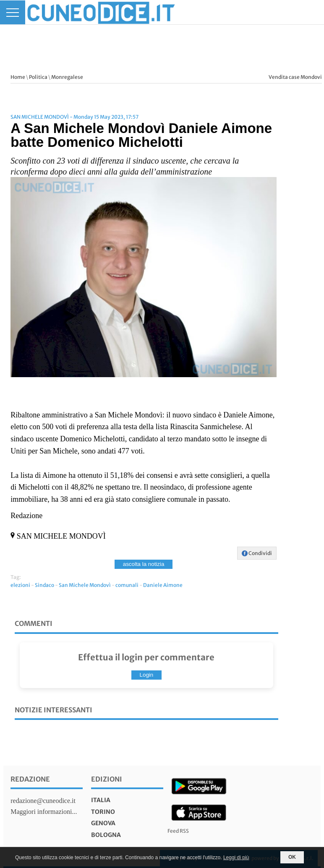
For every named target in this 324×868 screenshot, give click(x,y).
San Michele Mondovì (85, 585)
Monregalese (67, 77)
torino (103, 812)
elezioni (20, 585)
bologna (106, 835)
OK (292, 857)
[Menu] (13, 12)
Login (147, 675)
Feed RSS (178, 831)
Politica (38, 77)
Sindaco (44, 585)
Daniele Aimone (163, 585)
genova (103, 823)
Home (18, 77)
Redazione (30, 779)
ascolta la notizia (144, 564)
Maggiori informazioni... (44, 812)
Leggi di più (236, 858)
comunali (127, 585)
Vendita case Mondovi (295, 77)
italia (101, 800)
